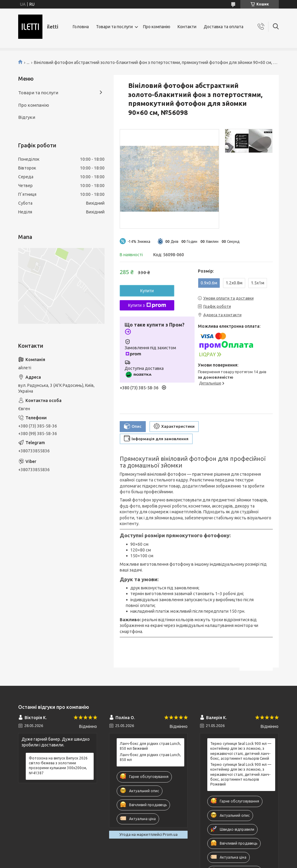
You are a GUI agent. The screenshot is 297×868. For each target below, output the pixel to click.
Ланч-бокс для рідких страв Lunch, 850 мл (150, 757)
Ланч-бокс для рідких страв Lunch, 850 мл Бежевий (150, 746)
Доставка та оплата (224, 27)
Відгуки (27, 117)
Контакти (187, 27)
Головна (81, 27)
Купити (147, 291)
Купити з (147, 305)
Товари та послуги (114, 27)
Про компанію (157, 27)
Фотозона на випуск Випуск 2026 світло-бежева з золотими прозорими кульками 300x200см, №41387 (58, 766)
